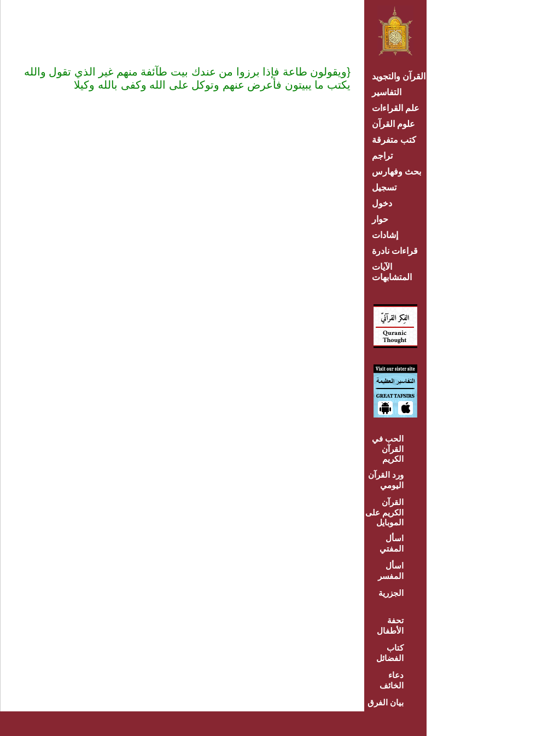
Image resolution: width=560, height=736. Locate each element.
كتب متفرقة (394, 140)
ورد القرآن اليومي (386, 480)
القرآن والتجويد (399, 76)
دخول (382, 203)
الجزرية (391, 593)
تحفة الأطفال (390, 625)
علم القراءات (396, 108)
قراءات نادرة (395, 251)
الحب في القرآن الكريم (388, 449)
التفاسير (387, 92)
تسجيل (384, 187)
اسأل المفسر (391, 571)
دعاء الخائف (392, 680)
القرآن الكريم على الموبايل (384, 512)
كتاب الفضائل (390, 653)
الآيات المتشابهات (392, 272)
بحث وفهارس (399, 172)
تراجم (382, 156)
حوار (380, 219)
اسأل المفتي (392, 543)
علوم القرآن (393, 124)
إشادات (385, 235)
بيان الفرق (386, 702)
